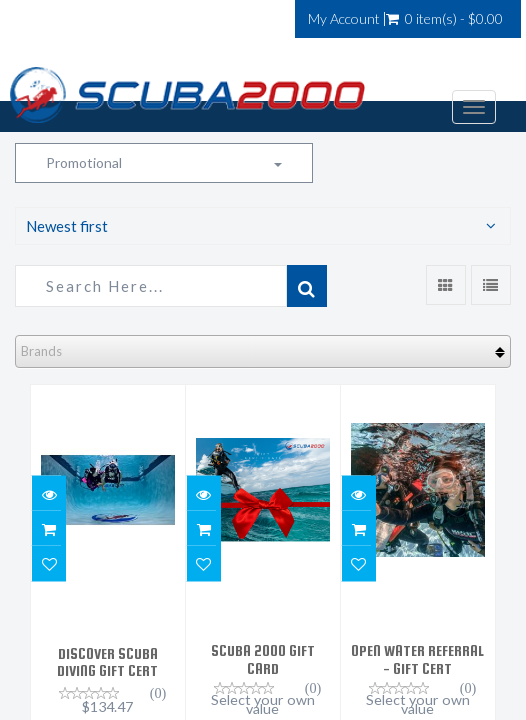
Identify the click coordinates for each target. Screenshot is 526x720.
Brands (41, 351)
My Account (344, 19)
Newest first (67, 226)
